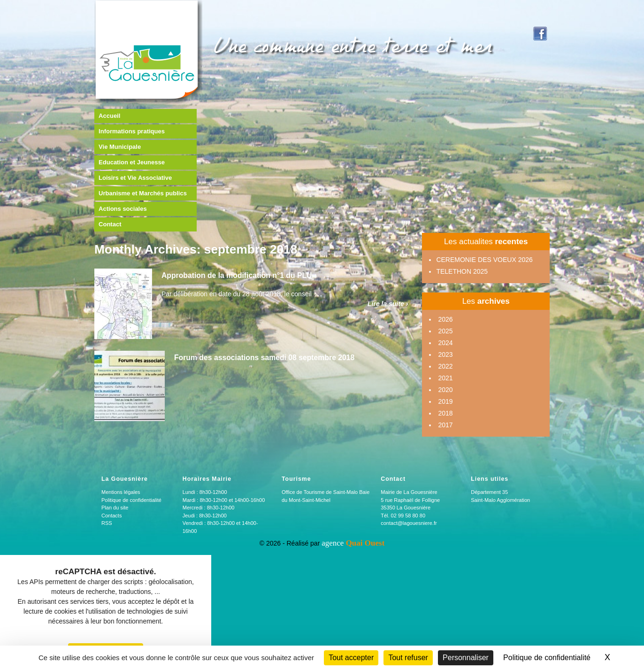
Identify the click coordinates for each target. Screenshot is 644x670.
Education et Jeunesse (132, 162)
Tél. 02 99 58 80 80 (403, 516)
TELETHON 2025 (462, 271)
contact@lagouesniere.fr (409, 523)
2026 (445, 319)
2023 (445, 354)
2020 (445, 390)
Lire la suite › (388, 304)
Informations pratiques (132, 131)
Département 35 (489, 492)
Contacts (111, 516)
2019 (445, 401)
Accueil (109, 116)
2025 (445, 331)
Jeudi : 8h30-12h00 (205, 516)
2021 (445, 378)
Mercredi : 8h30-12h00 (209, 508)
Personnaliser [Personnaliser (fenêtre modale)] (466, 658)
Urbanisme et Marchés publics (143, 193)
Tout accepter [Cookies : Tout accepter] (351, 658)
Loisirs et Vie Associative (135, 178)
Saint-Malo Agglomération (500, 500)
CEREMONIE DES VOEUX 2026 (484, 260)
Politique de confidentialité (131, 500)
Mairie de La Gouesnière (409, 492)
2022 (445, 366)
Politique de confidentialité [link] (547, 658)
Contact (110, 224)
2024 (445, 343)
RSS (107, 523)
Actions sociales (123, 209)
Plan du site (115, 508)
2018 (445, 413)
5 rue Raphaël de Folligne (410, 500)
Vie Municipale (120, 147)
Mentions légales (121, 492)
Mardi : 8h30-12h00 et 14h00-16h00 (224, 500)
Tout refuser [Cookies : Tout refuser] (408, 658)
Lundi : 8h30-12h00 (205, 492)
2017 (445, 425)
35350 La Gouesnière (406, 508)
